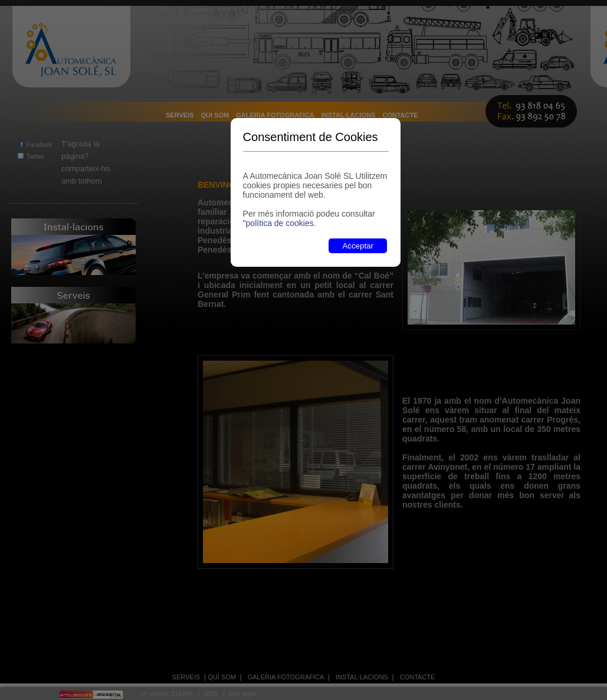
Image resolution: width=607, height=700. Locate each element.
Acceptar (358, 246)
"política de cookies (278, 223)
